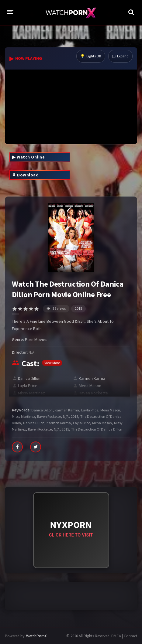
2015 (78, 308)
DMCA (116, 636)
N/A (31, 352)
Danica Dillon (29, 378)
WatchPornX (36, 636)
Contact (130, 636)
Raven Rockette (93, 393)
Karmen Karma (92, 378)
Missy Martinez (31, 393)
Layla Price (28, 386)
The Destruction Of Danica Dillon (97, 429)
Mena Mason (90, 386)
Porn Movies (36, 339)
